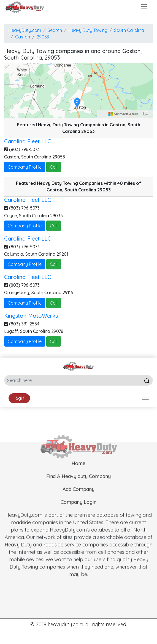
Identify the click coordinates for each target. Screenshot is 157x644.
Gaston (23, 37)
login (19, 398)
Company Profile (25, 167)
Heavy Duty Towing (88, 30)
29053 (43, 37)
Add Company (78, 499)
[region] (78, 91)
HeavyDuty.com (25, 30)
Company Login (78, 511)
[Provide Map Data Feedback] (146, 114)
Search (55, 30)
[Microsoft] (123, 114)
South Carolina (129, 30)
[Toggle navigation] (144, 7)
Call (54, 167)
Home (78, 473)
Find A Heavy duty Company (78, 486)
